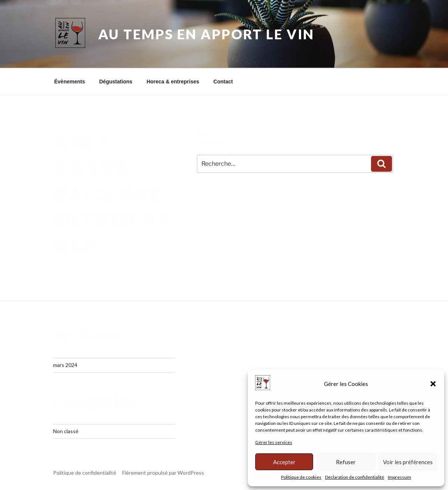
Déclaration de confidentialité (355, 477)
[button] (433, 384)
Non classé (66, 431)
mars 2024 (65, 365)
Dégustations (116, 82)
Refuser (346, 462)
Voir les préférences (408, 462)
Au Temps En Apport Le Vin (206, 34)
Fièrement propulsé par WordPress (163, 473)
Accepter (284, 462)
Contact (223, 82)
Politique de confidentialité (85, 473)
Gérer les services (274, 442)
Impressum (399, 477)
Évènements (69, 82)
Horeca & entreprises (173, 82)
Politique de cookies (301, 477)
